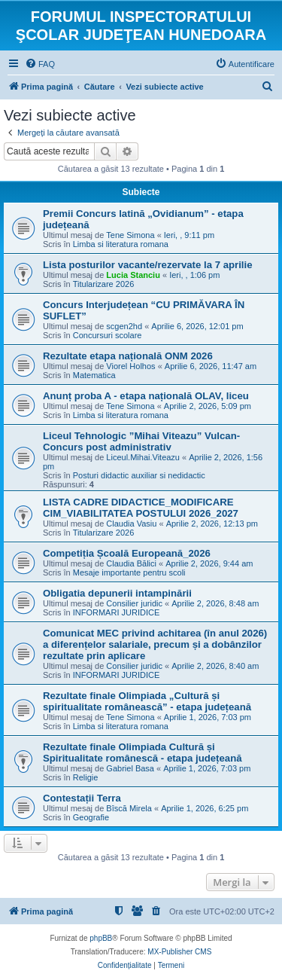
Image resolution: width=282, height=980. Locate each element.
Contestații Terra (82, 798)
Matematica (94, 375)
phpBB (101, 938)
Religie (86, 777)
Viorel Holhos (130, 366)
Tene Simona (130, 235)
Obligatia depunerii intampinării (117, 593)
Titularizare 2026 (104, 284)
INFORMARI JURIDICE (117, 612)
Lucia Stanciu (133, 275)
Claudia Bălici (131, 563)
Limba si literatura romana (121, 244)
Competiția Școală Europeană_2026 (127, 553)
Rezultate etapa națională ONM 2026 (128, 356)
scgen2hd (124, 326)
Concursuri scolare (108, 335)
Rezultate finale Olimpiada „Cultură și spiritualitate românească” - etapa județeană (147, 701)
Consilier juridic (134, 603)
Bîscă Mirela (129, 808)
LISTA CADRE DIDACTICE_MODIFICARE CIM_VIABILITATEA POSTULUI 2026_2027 (141, 508)
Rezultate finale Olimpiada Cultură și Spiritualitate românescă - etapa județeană (143, 753)
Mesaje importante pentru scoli (129, 572)
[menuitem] (40, 64)
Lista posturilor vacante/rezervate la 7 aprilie (148, 265)
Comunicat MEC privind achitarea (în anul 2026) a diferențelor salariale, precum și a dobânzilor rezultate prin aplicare (155, 644)
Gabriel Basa (130, 768)
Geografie (91, 817)
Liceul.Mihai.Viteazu (143, 457)
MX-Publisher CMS (179, 952)
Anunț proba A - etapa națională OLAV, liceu (146, 396)
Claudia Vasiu (131, 524)
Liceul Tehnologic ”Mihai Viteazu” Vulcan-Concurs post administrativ (141, 441)
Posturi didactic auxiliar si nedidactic (139, 475)
